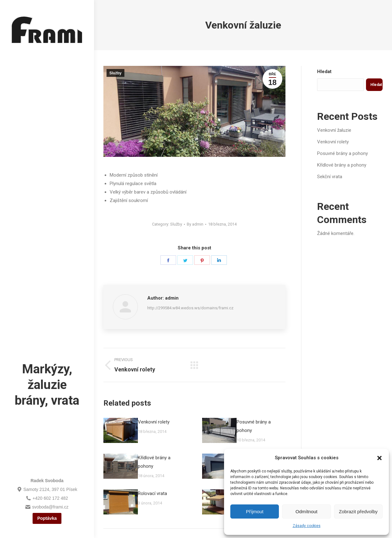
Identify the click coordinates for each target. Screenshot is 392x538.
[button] (379, 458)
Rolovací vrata (152, 493)
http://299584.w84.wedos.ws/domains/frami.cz (190, 308)
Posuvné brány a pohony (254, 426)
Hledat (324, 72)
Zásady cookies (307, 526)
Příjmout (255, 511)
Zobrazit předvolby (358, 511)
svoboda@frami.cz (47, 507)
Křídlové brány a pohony (154, 462)
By (195, 224)
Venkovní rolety (154, 422)
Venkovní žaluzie (334, 130)
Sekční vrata (330, 177)
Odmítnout (306, 511)
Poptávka (47, 518)
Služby (115, 73)
